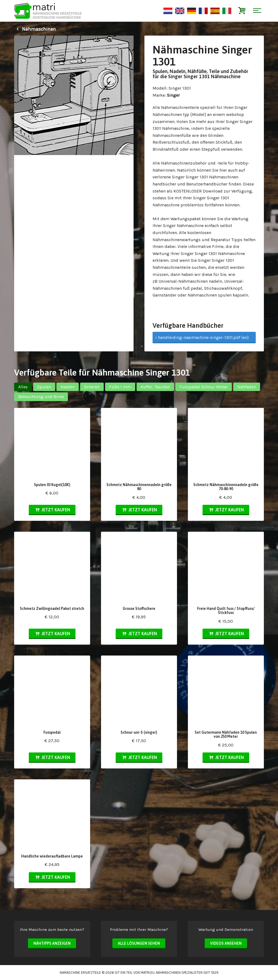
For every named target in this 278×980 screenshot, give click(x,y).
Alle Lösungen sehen (139, 943)
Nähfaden (247, 387)
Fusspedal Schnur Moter (204, 387)
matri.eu (148, 973)
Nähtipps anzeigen (52, 943)
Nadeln (68, 387)
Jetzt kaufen (52, 510)
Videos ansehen (226, 943)
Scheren (92, 387)
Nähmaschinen (35, 29)
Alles (23, 387)
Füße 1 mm (120, 387)
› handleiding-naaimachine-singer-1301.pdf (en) (202, 337)
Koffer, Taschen (155, 387)
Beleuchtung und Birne (41, 397)
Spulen (44, 387)
